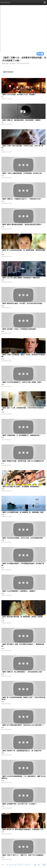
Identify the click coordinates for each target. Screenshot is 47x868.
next (44, 865)
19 (39, 865)
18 (35, 865)
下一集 (40, 54)
